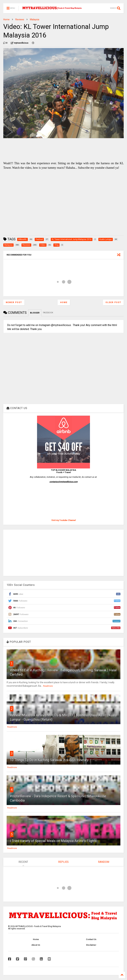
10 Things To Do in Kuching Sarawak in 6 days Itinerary (49, 760)
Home (6, 19)
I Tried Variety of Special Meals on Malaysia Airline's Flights (53, 841)
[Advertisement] (63, 553)
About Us (36, 945)
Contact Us (91, 939)
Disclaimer (91, 945)
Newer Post (14, 302)
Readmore (48, 686)
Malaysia (35, 19)
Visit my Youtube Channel (64, 520)
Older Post (113, 302)
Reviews (20, 19)
